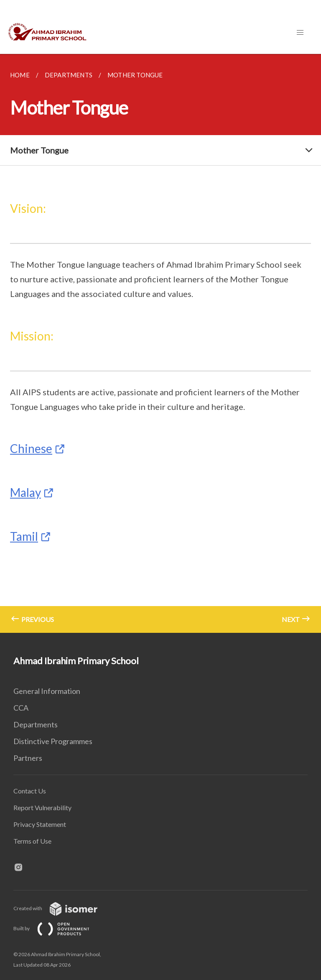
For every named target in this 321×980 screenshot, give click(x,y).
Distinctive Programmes (53, 741)
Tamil (24, 536)
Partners (28, 758)
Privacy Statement (40, 824)
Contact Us (30, 791)
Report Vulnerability (42, 807)
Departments (36, 724)
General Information (47, 691)
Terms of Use (32, 841)
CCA (21, 708)
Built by (58, 928)
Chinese (31, 448)
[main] (160, 343)
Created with (62, 908)
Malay (25, 492)
